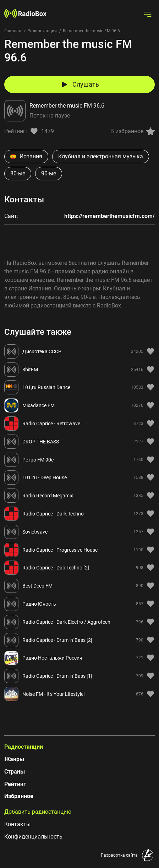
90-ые (49, 173)
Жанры (14, 759)
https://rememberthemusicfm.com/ (109, 216)
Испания (26, 156)
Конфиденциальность (33, 837)
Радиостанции (42, 31)
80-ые (18, 173)
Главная (13, 31)
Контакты (17, 824)
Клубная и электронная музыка (101, 156)
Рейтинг (15, 784)
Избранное (19, 796)
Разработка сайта (119, 855)
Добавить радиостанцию (38, 812)
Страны (15, 772)
